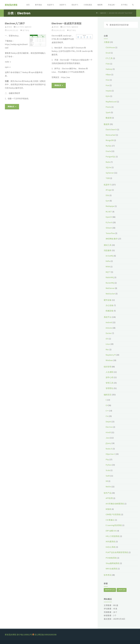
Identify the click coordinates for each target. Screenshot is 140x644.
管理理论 (109, 388)
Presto (108, 107)
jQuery (108, 443)
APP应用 (109, 498)
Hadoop (109, 69)
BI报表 (108, 509)
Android (109, 322)
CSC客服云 (110, 520)
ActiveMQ (110, 256)
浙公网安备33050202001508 (45, 635)
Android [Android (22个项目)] (110, 590)
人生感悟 (109, 372)
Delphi (108, 422)
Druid (108, 53)
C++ (107, 411)
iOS (107, 339)
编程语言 (28, 27)
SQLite (108, 167)
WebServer (110, 288)
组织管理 (108, 367)
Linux (108, 344)
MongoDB (110, 140)
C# (107, 405)
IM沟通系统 (110, 542)
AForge (109, 190)
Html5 (108, 432)
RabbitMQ (110, 277)
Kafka (108, 261)
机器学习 (108, 185)
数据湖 (109, 118)
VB (107, 481)
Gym (107, 201)
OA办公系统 (111, 547)
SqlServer (110, 173)
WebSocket (110, 294)
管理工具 (109, 383)
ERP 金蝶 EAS (111, 531)
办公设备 (109, 305)
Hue (107, 85)
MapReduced (111, 102)
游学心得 (109, 377)
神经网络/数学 (112, 239)
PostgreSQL (110, 157)
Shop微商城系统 (113, 563)
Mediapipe (110, 206)
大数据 (107, 42)
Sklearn (109, 228)
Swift (108, 476)
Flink (108, 64)
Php (107, 460)
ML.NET (109, 212)
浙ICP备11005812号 (24, 635)
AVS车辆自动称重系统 (115, 504)
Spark (108, 112)
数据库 (107, 124)
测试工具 (108, 245)
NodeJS (109, 449)
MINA (108, 267)
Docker (109, 333)
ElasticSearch (111, 130)
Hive (108, 80)
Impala (108, 91)
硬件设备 (108, 300)
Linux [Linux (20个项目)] (122, 590)
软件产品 (108, 493)
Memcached (111, 135)
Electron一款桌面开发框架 (67, 23)
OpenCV (109, 217)
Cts (107, 416)
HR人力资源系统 (113, 536)
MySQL (108, 146)
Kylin (108, 96)
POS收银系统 (111, 558)
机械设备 (109, 311)
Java (108, 438)
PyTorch (109, 222)
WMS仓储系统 (111, 569)
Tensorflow (110, 233)
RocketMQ (110, 283)
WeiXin (108, 487)
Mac (107, 350)
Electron (20, 27)
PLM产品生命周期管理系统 (117, 552)
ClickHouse (110, 47)
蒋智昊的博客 (11, 5)
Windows (109, 360)
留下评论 (26, 30)
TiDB (108, 178)
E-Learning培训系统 (114, 525)
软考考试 (108, 575)
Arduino (109, 328)
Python (109, 465)
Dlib (107, 195)
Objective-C (110, 454)
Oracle (108, 151)
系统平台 (108, 317)
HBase (108, 75)
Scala (108, 470)
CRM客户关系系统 (113, 514)
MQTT (108, 272)
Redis (108, 162)
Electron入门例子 (15, 23)
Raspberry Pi (111, 355)
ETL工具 (109, 58)
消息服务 (108, 250)
